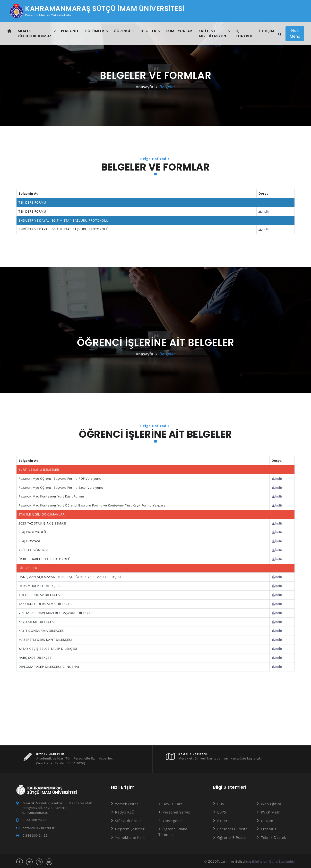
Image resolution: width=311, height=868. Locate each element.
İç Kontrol (244, 33)
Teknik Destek (274, 835)
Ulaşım (267, 819)
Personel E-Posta (232, 827)
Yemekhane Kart (130, 835)
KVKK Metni (271, 810)
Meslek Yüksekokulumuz (35, 33)
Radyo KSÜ (125, 810)
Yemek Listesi (127, 802)
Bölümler (95, 31)
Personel (70, 31)
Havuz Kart (172, 802)
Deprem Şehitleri (130, 827)
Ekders (223, 819)
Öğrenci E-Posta (232, 835)
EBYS (222, 810)
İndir (264, 211)
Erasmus (269, 827)
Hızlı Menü (295, 33)
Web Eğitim (271, 802)
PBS (221, 802)
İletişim (267, 31)
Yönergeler (172, 819)
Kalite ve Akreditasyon (212, 33)
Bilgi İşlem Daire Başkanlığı (273, 859)
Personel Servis (176, 810)
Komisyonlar (179, 31)
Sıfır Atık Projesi (130, 819)
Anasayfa (145, 87)
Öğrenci (122, 31)
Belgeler (148, 31)
